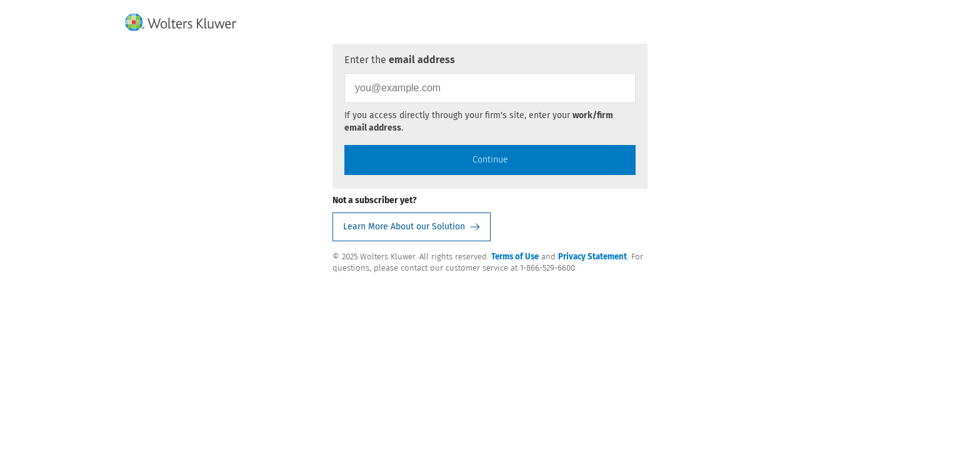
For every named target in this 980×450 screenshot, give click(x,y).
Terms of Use (515, 257)
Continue (490, 160)
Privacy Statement (592, 257)
